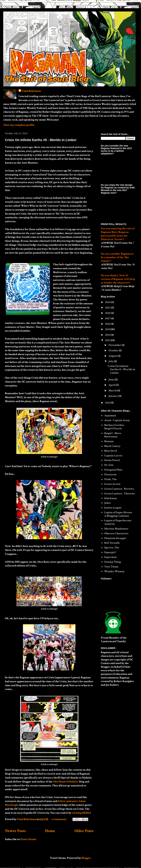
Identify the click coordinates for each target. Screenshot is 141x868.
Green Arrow (112, 484)
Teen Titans (111, 567)
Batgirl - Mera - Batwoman (113, 435)
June (112, 380)
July (111, 361)
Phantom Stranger (115, 538)
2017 (108, 318)
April (112, 385)
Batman (109, 441)
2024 (108, 302)
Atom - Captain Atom (117, 420)
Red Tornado (112, 543)
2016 (108, 324)
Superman (111, 557)
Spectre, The (112, 548)
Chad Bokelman (31, 91)
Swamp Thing (113, 562)
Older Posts (84, 831)
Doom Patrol (112, 460)
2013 (108, 340)
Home (50, 831)
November (115, 345)
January (114, 396)
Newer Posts (15, 831)
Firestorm (110, 474)
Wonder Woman (114, 571)
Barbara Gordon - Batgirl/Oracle (115, 427)
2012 (108, 403)
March (113, 391)
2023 (108, 308)
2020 (108, 313)
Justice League (113, 508)
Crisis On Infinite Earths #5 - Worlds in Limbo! (41, 140)
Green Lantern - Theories (120, 494)
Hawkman (111, 498)
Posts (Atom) (28, 839)
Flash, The (111, 479)
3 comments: (59, 819)
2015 (108, 329)
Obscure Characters (116, 533)
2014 (108, 335)
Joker (108, 503)
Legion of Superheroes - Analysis (118, 522)
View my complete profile (19, 125)
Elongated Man (113, 470)
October (114, 350)
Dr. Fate (109, 465)
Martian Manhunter (116, 529)
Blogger (86, 858)
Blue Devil (111, 451)
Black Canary (112, 446)
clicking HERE (81, 813)
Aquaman (110, 416)
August (113, 356)
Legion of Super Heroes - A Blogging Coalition (119, 514)
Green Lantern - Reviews (119, 489)
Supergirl (110, 552)
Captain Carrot (113, 456)
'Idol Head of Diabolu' (66, 782)
